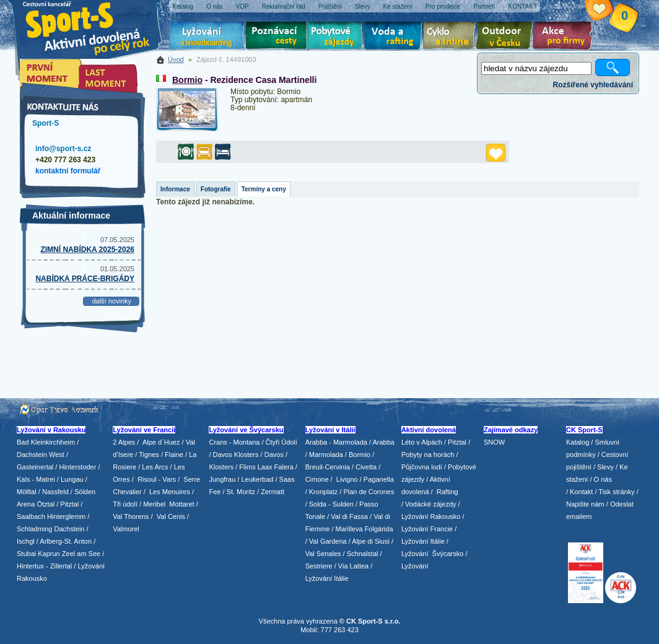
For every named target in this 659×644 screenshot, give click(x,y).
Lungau (72, 479)
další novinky (111, 301)
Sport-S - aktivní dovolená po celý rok (94, 26)
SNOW (494, 442)
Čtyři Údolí (281, 442)
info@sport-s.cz (63, 149)
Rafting (447, 492)
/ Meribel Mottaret (167, 504)
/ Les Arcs (153, 467)
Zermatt (273, 492)
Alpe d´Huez (162, 442)
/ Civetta (364, 467)
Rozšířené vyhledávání (593, 85)
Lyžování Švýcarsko (432, 554)
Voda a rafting (395, 37)
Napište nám (585, 504)
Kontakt (581, 492)
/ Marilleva (347, 529)
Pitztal (69, 504)
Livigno (347, 479)
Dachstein (70, 529)
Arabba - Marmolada (336, 442)
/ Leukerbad (255, 479)
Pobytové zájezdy (337, 37)
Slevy (605, 467)
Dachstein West (41, 455)
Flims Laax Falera (266, 467)
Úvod (176, 59)
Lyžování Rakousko (431, 516)
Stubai (26, 554)
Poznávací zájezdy (277, 37)
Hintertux (30, 566)
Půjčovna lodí (422, 467)
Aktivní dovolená (507, 37)
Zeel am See (81, 554)
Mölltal (27, 492)
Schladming (36, 529)
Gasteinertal (35, 467)
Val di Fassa (349, 516)
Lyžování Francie (427, 529)
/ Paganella (377, 479)
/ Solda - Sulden (329, 504)
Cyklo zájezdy (452, 37)
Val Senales (323, 554)
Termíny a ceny (264, 189)
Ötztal (46, 504)
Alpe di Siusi (371, 541)
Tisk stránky (616, 492)
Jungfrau (222, 479)
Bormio (187, 80)
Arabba (384, 442)
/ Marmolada (324, 455)
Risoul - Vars (157, 479)
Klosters (221, 467)
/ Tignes (147, 455)
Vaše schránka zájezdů (609, 11)
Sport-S (46, 123)
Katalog (578, 442)
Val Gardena (328, 541)
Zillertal (62, 566)
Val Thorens (131, 516)
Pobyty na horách (428, 455)
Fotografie (216, 189)
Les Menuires (170, 492)
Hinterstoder (77, 467)
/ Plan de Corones (367, 492)
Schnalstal (363, 554)
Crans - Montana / (237, 442)
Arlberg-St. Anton (66, 541)
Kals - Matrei (36, 479)
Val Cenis (171, 516)
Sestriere (319, 566)
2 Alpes (124, 442)
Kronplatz (323, 492)
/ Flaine (172, 455)
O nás (603, 479)
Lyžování (207, 37)
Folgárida (379, 529)
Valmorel (126, 529)
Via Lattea (353, 566)
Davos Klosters (236, 455)
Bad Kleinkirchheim (46, 442)
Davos (274, 455)
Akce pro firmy (565, 37)
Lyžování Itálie (327, 578)
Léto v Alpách (422, 442)
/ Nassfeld (54, 492)
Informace (175, 189)
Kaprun (49, 554)
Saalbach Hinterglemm (51, 516)
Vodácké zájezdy (431, 504)
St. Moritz (241, 492)
